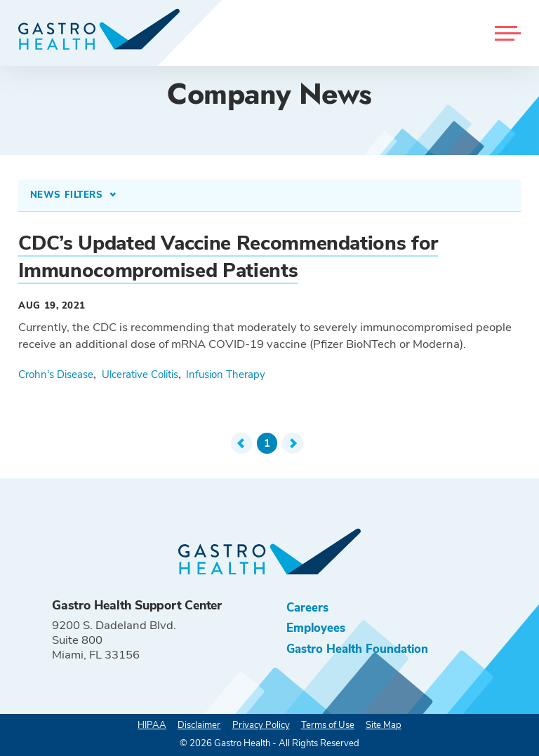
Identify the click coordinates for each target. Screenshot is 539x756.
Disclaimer (199, 725)
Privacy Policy (261, 725)
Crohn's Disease (56, 374)
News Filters (68, 195)
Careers (307, 608)
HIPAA (152, 725)
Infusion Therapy (226, 374)
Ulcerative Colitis (140, 374)
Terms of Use (328, 725)
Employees (316, 628)
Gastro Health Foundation (357, 649)
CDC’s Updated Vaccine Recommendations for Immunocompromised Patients (228, 257)
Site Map (384, 725)
